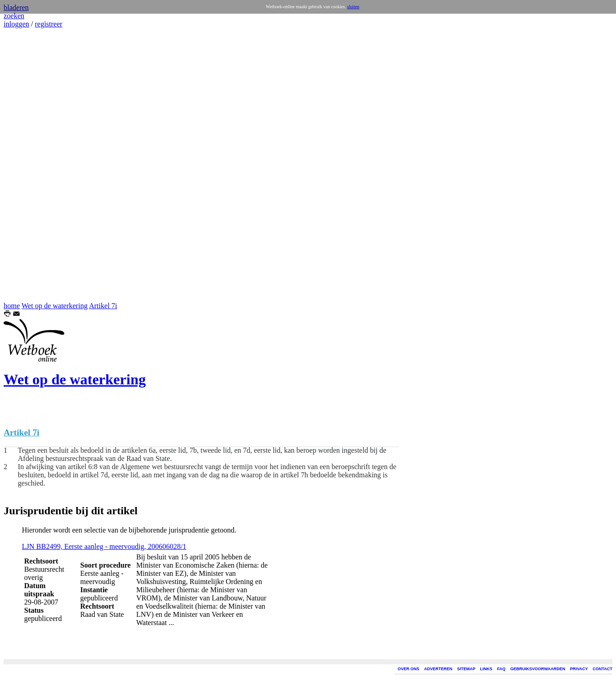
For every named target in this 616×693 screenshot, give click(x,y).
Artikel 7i (103, 306)
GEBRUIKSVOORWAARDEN (538, 669)
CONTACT (603, 669)
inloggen (16, 24)
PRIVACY (579, 669)
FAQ (501, 669)
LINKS (486, 669)
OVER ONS (409, 669)
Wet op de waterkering (54, 306)
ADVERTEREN (438, 669)
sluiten (353, 7)
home (12, 306)
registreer (48, 24)
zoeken (14, 16)
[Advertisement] (31, 165)
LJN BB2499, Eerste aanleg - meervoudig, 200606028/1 (104, 546)
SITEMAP (466, 669)
